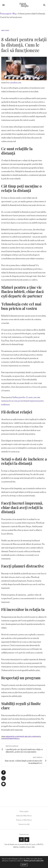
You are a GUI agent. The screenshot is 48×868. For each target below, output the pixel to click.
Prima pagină (5, 14)
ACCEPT (24, 865)
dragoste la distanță (15, 737)
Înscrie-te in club (24, 824)
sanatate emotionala (10, 739)
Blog (14, 14)
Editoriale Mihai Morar (24, 816)
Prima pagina (24, 811)
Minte (3, 31)
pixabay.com (16, 83)
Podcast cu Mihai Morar (24, 820)
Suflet (7, 31)
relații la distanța (33, 737)
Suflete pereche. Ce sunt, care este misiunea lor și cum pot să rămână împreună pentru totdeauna (22, 401)
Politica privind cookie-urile (34, 861)
